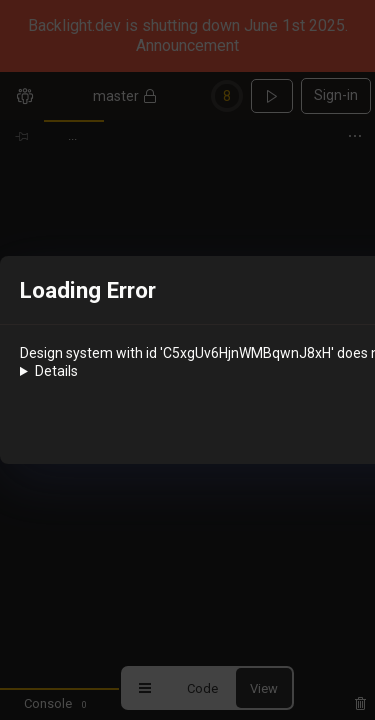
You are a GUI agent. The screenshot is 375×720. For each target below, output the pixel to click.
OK (305, 428)
